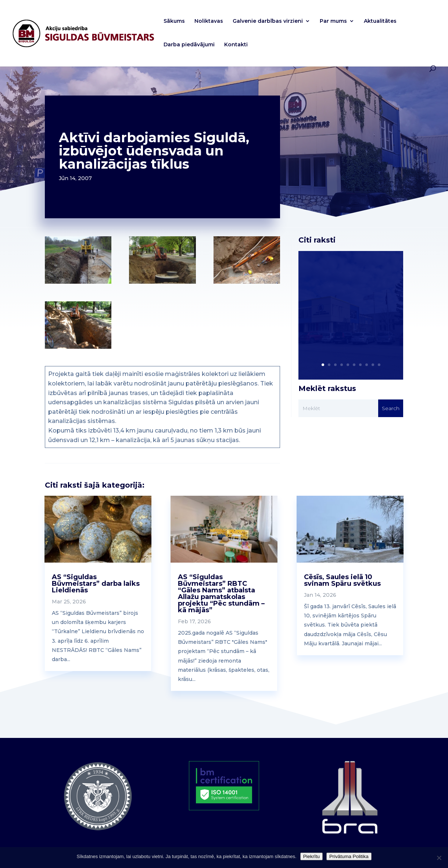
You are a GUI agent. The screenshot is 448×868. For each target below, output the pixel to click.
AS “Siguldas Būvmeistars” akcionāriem (336, 309)
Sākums (174, 21)
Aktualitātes (380, 21)
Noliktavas (209, 21)
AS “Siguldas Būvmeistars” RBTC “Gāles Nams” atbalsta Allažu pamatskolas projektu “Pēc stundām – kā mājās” (221, 593)
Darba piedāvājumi (189, 45)
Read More (332, 342)
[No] (439, 858)
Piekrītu (311, 856)
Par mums (333, 21)
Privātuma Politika (349, 856)
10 (379, 365)
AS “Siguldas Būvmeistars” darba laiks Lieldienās (96, 584)
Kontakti (236, 45)
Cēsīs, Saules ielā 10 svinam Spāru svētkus (342, 580)
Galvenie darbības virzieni (268, 21)
